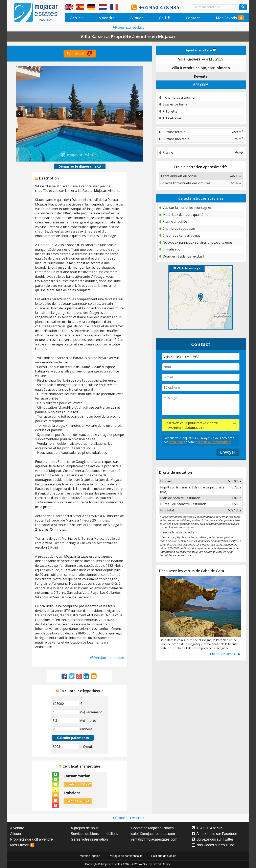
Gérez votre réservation (89, 839)
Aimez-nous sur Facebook (215, 834)
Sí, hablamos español (80, 7)
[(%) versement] (66, 712)
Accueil (76, 18)
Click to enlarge (187, 268)
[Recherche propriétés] (243, 7)
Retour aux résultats (128, 28)
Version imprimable (107, 658)
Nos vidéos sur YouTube (213, 845)
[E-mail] (201, 377)
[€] (66, 704)
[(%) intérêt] (66, 721)
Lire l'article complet (225, 654)
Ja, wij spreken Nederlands (103, 7)
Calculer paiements (73, 738)
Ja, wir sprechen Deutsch (91, 7)
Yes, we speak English (69, 7)
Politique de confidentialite (126, 856)
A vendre (107, 18)
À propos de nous (85, 828)
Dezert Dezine (162, 864)
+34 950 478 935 (159, 7)
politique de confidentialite (214, 442)
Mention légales (90, 856)
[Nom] (201, 367)
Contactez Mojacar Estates (153, 828)
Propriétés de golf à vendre (32, 839)
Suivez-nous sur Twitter (213, 839)
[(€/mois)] (66, 747)
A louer (137, 18)
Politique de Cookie (164, 856)
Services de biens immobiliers (94, 834)
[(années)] (66, 729)
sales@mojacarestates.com (153, 834)
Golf (164, 18)
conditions (176, 442)
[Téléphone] (201, 388)
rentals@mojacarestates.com (154, 839)
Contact (193, 18)
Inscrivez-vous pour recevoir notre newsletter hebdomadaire (192, 425)
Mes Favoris (230, 18)
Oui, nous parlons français (114, 7)
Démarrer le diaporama (80, 166)
